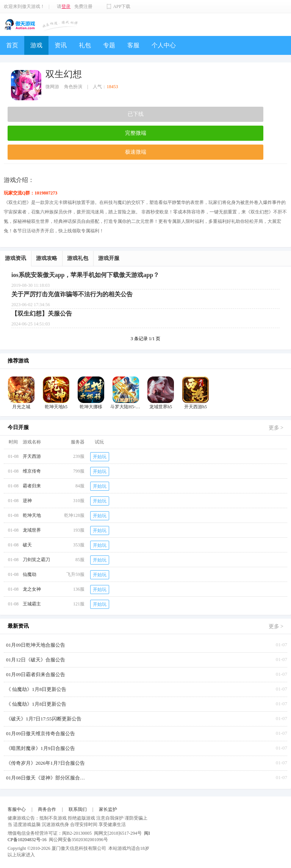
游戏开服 (109, 258)
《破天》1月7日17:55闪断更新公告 (44, 719)
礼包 (85, 45)
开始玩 (100, 457)
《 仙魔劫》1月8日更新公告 (36, 689)
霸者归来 (32, 486)
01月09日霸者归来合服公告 (36, 674)
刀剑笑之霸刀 (36, 560)
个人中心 (164, 45)
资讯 (61, 45)
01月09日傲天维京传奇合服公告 (41, 733)
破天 (27, 545)
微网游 (52, 87)
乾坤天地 (32, 515)
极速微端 (136, 152)
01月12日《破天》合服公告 (36, 660)
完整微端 (136, 133)
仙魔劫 (30, 574)
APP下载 (122, 6)
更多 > (276, 428)
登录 (66, 6)
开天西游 (32, 456)
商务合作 (47, 809)
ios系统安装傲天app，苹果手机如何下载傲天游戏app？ (85, 275)
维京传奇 (32, 471)
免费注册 (83, 6)
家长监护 (108, 809)
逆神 (27, 501)
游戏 (36, 45)
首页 (12, 45)
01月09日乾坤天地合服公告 (36, 645)
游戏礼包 (78, 258)
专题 (109, 45)
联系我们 (78, 809)
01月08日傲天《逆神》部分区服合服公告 (48, 778)
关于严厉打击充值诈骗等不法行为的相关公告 (72, 294)
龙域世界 (32, 530)
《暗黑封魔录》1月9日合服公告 (41, 748)
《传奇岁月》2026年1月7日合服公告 (45, 763)
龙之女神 (32, 589)
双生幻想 (64, 74)
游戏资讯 (16, 258)
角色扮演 (73, 87)
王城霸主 (32, 604)
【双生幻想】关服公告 (42, 313)
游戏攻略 (47, 258)
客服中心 (17, 809)
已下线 (136, 114)
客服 (133, 45)
